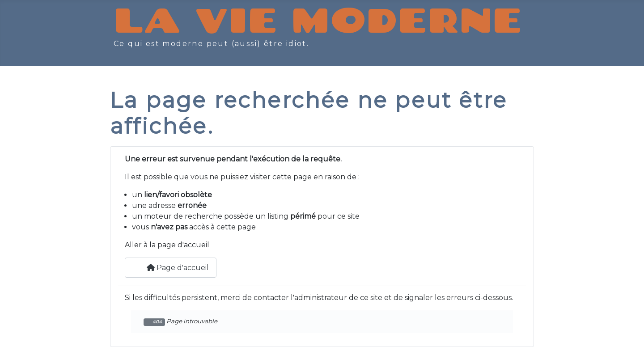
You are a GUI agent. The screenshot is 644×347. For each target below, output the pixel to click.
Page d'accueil (174, 268)
